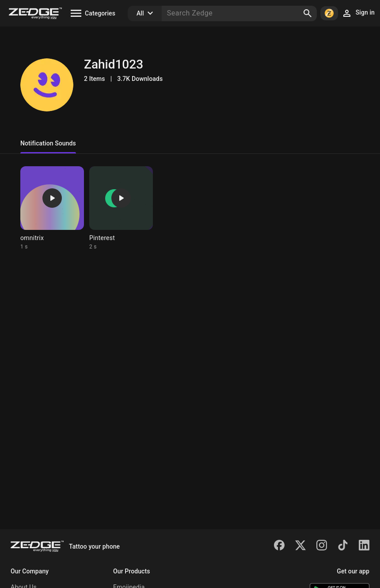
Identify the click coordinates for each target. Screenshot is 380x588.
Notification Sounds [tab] (48, 143)
